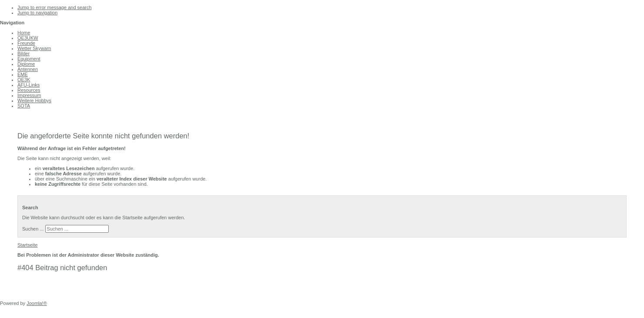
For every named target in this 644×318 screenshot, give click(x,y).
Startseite (27, 245)
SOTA (24, 106)
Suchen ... (33, 229)
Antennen (28, 69)
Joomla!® (37, 303)
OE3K (24, 80)
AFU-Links (28, 85)
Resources (29, 90)
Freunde (26, 43)
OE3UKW (28, 38)
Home (24, 33)
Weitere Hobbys (34, 100)
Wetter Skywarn (34, 48)
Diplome (26, 64)
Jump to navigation (37, 13)
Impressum (29, 95)
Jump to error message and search (55, 7)
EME (23, 74)
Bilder (23, 54)
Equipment (29, 59)
